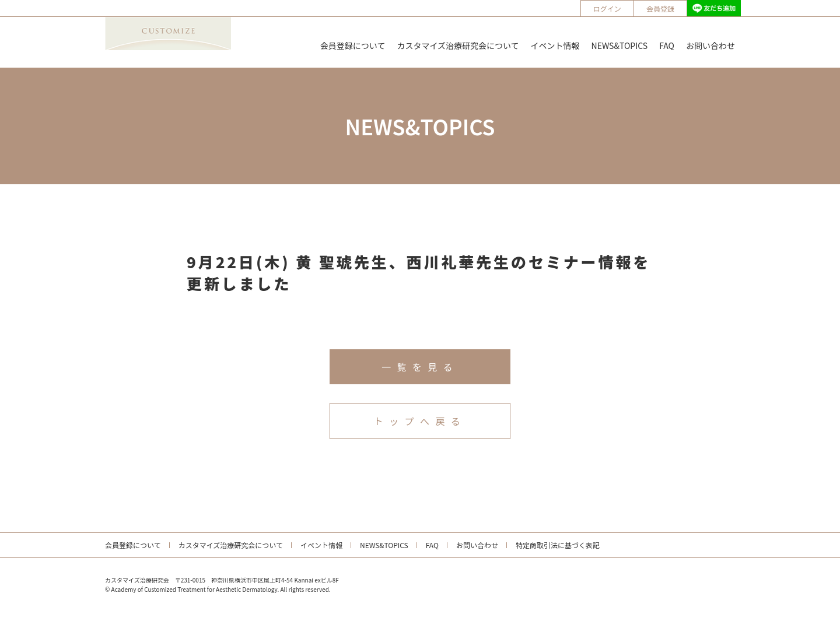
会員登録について (353, 45)
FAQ (667, 45)
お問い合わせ (710, 45)
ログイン (607, 8)
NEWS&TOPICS (620, 45)
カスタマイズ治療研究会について (458, 45)
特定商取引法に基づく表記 (558, 545)
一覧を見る (420, 367)
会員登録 (660, 8)
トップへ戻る (420, 421)
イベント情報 (555, 45)
